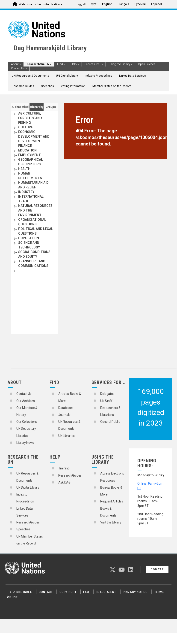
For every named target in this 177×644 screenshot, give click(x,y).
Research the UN (39, 64)
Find (61, 64)
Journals (64, 415)
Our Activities (25, 401)
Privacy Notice (135, 592)
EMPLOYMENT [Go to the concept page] (29, 155)
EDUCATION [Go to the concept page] (27, 150)
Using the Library (120, 64)
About (16, 64)
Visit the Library (111, 522)
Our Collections (27, 422)
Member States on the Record (112, 86)
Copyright (68, 592)
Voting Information (73, 86)
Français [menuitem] (123, 4)
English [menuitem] (107, 4)
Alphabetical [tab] (20, 107)
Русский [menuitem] (140, 4)
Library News (25, 443)
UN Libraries (66, 436)
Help (75, 64)
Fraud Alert (106, 592)
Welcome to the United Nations (41, 4)
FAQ (86, 592)
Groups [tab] (51, 107)
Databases (66, 408)
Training (64, 468)
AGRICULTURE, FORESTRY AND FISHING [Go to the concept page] (30, 118)
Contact (46, 592)
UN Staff (106, 401)
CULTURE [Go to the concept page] (25, 127)
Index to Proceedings (99, 76)
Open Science (147, 64)
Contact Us (19, 68)
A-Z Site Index (21, 592)
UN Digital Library (67, 76)
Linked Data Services (133, 76)
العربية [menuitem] (82, 4)
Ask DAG (64, 482)
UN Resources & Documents (30, 76)
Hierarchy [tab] (37, 107)
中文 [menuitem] (94, 4)
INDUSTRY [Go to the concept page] (26, 192)
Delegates (107, 394)
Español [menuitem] (156, 4)
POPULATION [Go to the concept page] (29, 238)
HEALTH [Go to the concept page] (24, 169)
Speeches (47, 86)
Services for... (94, 64)
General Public (110, 422)
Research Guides (23, 86)
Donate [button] (157, 569)
